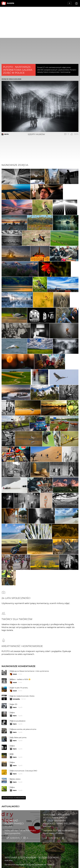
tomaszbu (16, 708)
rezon (15, 683)
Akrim (6, 134)
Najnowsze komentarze (18, 675)
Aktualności (10, 815)
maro (15, 716)
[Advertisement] (40, 22)
